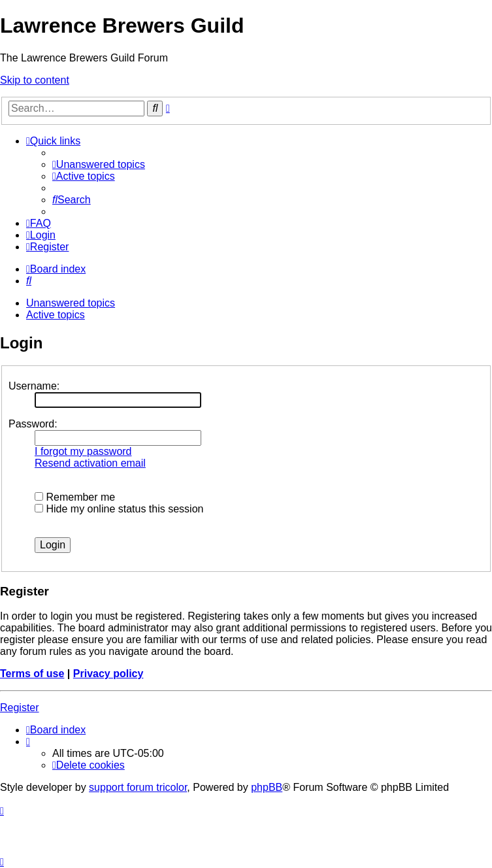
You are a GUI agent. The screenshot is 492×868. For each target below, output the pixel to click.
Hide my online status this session (119, 509)
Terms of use (32, 674)
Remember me (75, 497)
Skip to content (35, 80)
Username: (34, 386)
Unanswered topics (71, 303)
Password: (33, 424)
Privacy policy (108, 674)
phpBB (267, 787)
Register (20, 708)
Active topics (56, 315)
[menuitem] (99, 164)
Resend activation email (90, 463)
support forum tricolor (138, 787)
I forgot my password (83, 451)
